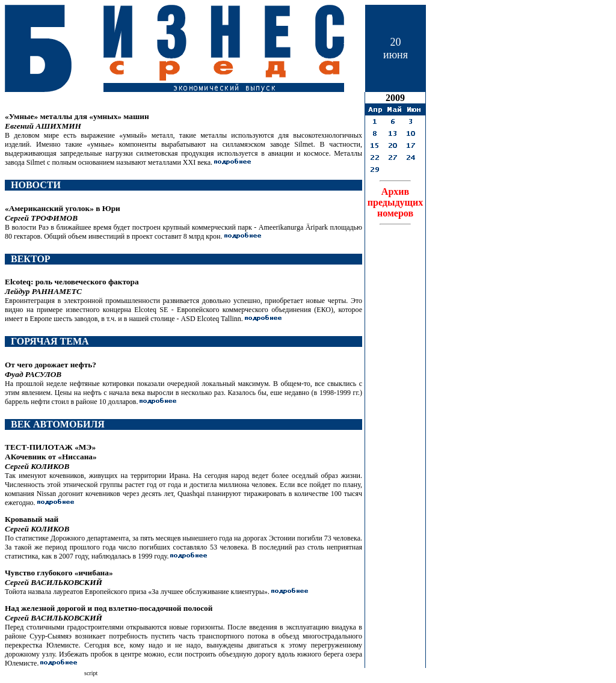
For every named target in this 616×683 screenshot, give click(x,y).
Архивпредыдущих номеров (395, 202)
